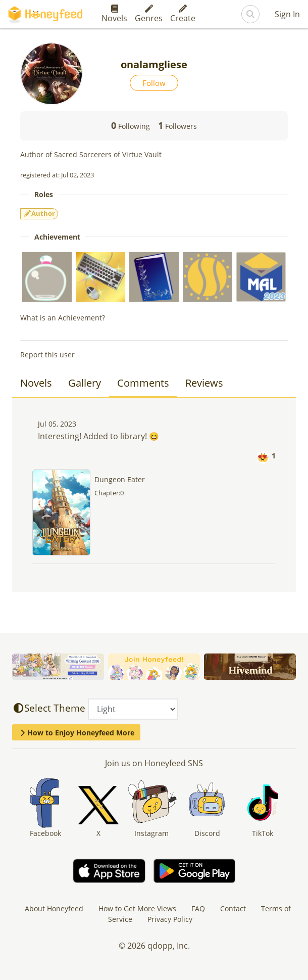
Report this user (47, 355)
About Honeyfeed (54, 908)
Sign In (287, 14)
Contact (233, 908)
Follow (154, 83)
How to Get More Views (137, 908)
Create (183, 14)
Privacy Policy (170, 919)
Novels (114, 14)
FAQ (198, 908)
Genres (149, 14)
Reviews (204, 383)
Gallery (85, 383)
